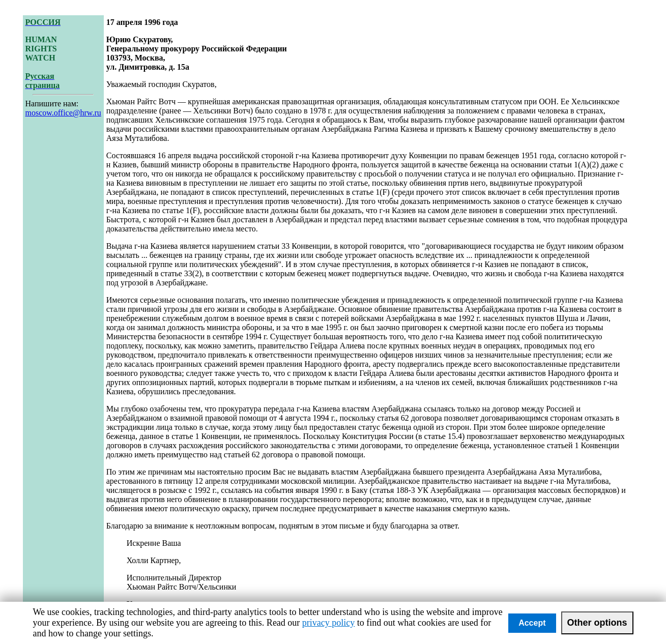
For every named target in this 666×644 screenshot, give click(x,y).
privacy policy (328, 623)
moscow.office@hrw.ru (63, 113)
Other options (597, 623)
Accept (532, 623)
